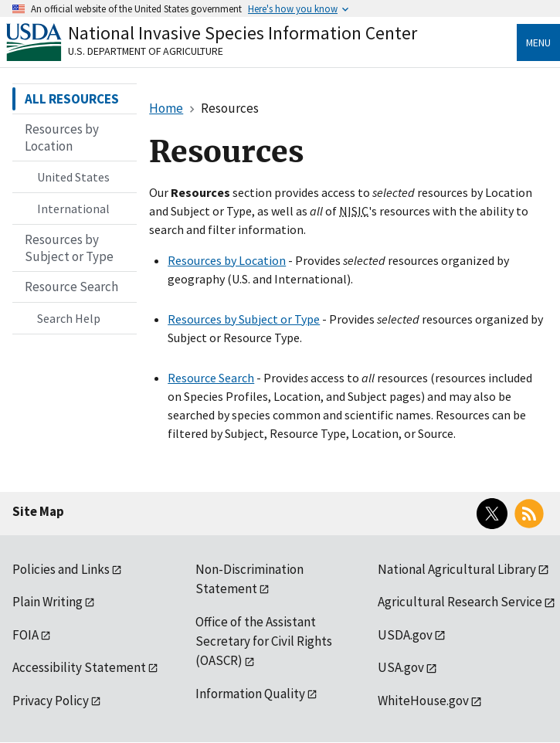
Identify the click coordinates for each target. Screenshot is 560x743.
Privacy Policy (51, 701)
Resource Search (211, 378)
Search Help (69, 318)
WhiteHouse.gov (423, 701)
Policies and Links (61, 569)
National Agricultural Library (457, 569)
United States (73, 177)
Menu (538, 42)
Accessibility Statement (79, 667)
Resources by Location (227, 260)
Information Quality (250, 694)
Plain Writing (48, 602)
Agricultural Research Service (460, 602)
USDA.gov (405, 635)
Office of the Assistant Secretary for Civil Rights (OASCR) (264, 641)
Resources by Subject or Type (244, 319)
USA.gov (401, 667)
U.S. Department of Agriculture (146, 51)
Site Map (38, 511)
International (73, 209)
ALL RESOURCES (72, 99)
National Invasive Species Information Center (243, 33)
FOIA (25, 635)
